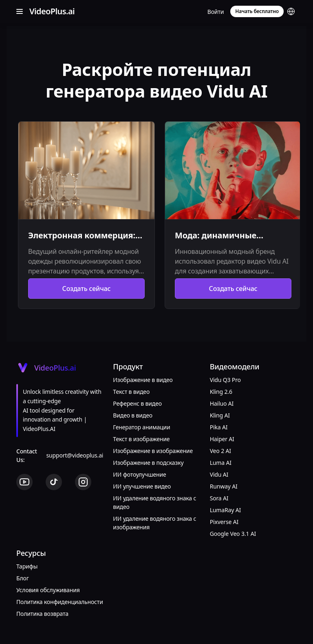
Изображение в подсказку (148, 463)
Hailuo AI (222, 403)
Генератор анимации (141, 427)
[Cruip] (50, 11)
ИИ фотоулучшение (139, 474)
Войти (216, 12)
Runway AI (224, 486)
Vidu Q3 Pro (225, 380)
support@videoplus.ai (75, 455)
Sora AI (219, 498)
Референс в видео (137, 403)
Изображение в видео (143, 380)
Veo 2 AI (220, 451)
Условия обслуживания (48, 590)
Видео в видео (133, 415)
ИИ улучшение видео (142, 486)
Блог (23, 578)
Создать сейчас (87, 289)
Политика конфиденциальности (60, 602)
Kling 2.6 (221, 392)
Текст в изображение (141, 439)
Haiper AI (222, 439)
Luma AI (221, 463)
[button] (291, 11)
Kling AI (220, 415)
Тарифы (27, 566)
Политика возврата (42, 614)
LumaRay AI (225, 510)
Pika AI (219, 427)
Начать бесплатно (257, 11)
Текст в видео (131, 392)
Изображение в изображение (153, 451)
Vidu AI (219, 474)
